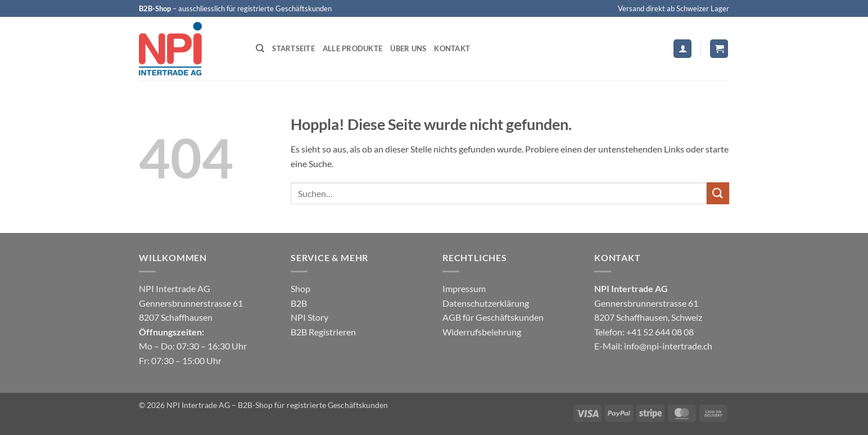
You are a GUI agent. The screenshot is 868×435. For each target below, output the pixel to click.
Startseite (293, 48)
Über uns (408, 48)
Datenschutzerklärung (486, 303)
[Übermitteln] (718, 193)
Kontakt (452, 48)
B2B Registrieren (323, 332)
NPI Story (309, 317)
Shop (300, 288)
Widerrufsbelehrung (482, 332)
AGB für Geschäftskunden (493, 317)
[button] (682, 49)
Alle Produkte (352, 48)
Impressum (464, 288)
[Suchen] (260, 48)
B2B (299, 303)
